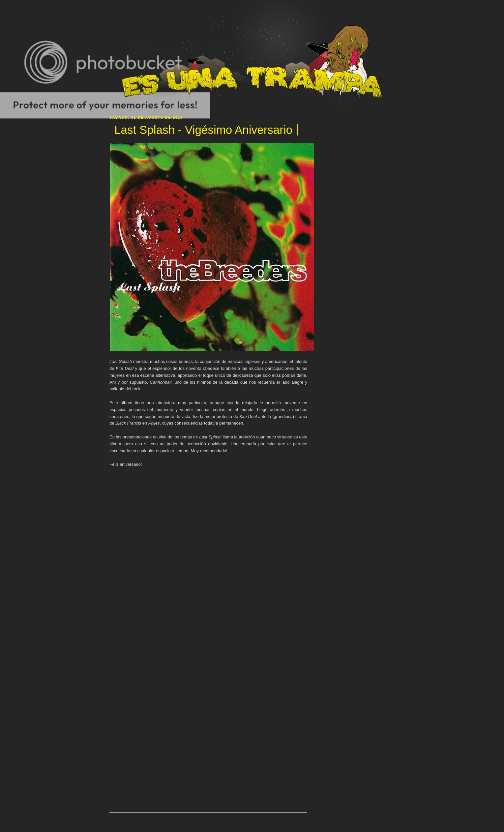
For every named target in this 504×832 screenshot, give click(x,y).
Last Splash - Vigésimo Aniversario (203, 130)
